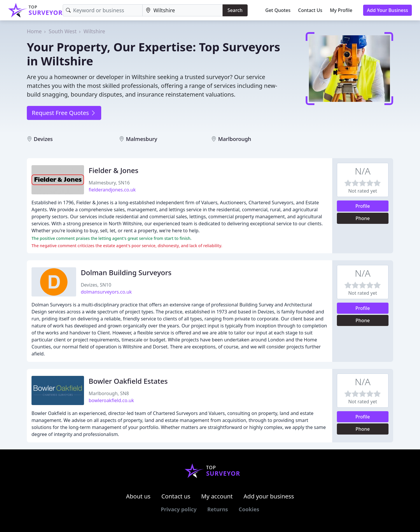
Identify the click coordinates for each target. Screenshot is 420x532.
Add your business (269, 496)
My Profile (341, 10)
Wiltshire (94, 31)
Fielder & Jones (114, 170)
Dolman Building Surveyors (126, 272)
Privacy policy (179, 509)
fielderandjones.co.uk (112, 190)
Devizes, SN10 (96, 285)
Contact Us (310, 10)
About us (138, 496)
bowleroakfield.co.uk (111, 400)
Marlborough (235, 139)
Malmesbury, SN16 (109, 183)
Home (34, 31)
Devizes (43, 139)
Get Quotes (278, 10)
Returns (218, 509)
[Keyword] (103, 10)
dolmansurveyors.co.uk (106, 292)
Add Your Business (387, 10)
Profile (363, 206)
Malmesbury (142, 139)
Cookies (249, 509)
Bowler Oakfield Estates (128, 381)
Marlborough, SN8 (109, 393)
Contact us (176, 496)
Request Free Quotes (64, 113)
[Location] (183, 10)
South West (63, 31)
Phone (363, 218)
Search (235, 10)
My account (217, 496)
